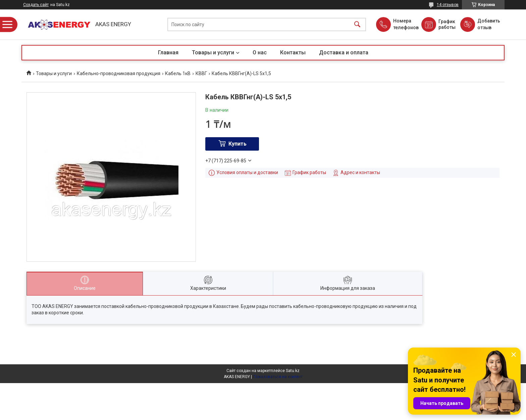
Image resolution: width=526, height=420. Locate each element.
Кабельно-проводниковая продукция (119, 73)
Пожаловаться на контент (278, 377)
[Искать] (357, 25)
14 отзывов (448, 5)
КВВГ (201, 73)
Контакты (293, 53)
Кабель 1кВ (178, 73)
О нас (260, 53)
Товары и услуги (213, 53)
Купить (238, 144)
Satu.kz (293, 371)
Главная (168, 53)
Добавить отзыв (488, 24)
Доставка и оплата (344, 53)
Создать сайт (36, 5)
